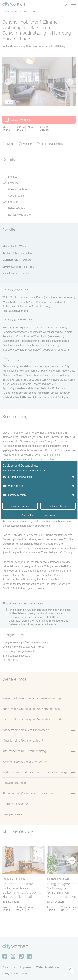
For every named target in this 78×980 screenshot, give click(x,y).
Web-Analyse (16, 486)
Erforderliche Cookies (20, 477)
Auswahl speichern (20, 506)
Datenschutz (28, 515)
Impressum (50, 515)
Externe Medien (17, 495)
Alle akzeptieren (58, 506)
